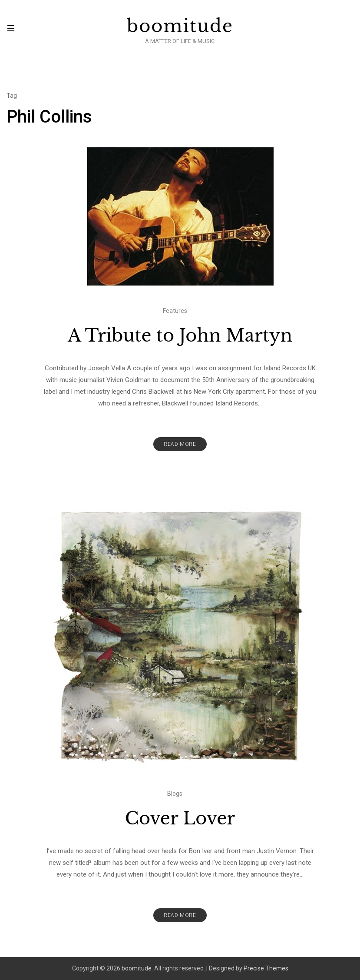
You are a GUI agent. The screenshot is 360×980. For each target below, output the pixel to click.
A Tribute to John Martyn (180, 336)
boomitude (180, 26)
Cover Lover (180, 818)
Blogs (175, 794)
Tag (12, 96)
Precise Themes (266, 968)
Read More (180, 444)
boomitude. (137, 968)
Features (175, 311)
